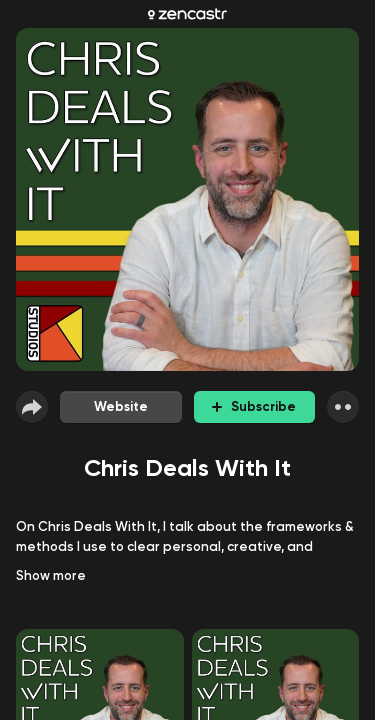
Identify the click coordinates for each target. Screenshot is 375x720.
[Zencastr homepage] (187, 14)
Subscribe (254, 406)
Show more (51, 575)
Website (121, 406)
